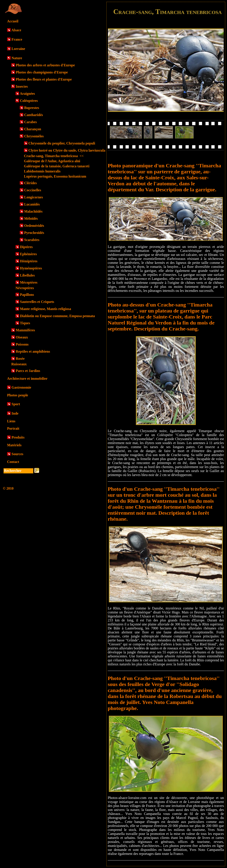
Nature (17, 58)
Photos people (18, 395)
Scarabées (32, 240)
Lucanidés (32, 204)
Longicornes (33, 197)
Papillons (27, 295)
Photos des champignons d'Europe (42, 72)
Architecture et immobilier (27, 379)
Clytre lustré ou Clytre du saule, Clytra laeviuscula (67, 150)
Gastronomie (21, 387)
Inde (15, 413)
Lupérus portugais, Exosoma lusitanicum (55, 176)
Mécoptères (29, 282)
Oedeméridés (34, 226)
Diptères (26, 247)
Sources (17, 454)
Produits (18, 437)
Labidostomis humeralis (42, 171)
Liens (11, 421)
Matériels (14, 445)
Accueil (13, 21)
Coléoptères (29, 101)
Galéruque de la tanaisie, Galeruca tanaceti (57, 166)
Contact (13, 462)
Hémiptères (29, 261)
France (17, 39)
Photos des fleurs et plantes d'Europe (44, 79)
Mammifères (25, 330)
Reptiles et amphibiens (33, 351)
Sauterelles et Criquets (37, 302)
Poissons (22, 344)
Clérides (30, 183)
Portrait (13, 428)
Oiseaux (22, 337)
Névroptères (25, 288)
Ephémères (28, 254)
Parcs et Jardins (28, 371)
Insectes (22, 86)
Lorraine (18, 49)
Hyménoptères (31, 268)
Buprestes (32, 108)
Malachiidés (33, 211)
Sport (16, 404)
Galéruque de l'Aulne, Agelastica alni (52, 161)
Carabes (30, 122)
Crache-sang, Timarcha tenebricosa (54, 156)
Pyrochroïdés (34, 233)
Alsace (16, 30)
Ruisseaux (19, 364)
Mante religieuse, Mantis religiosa (45, 309)
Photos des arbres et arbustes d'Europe (45, 65)
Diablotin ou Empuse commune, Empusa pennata (57, 316)
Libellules (27, 275)
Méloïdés (31, 218)
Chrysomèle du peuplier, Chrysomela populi (62, 143)
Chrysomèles (34, 136)
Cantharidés (33, 115)
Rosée (20, 359)
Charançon (33, 129)
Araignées (27, 94)
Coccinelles (33, 190)
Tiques (25, 323)
